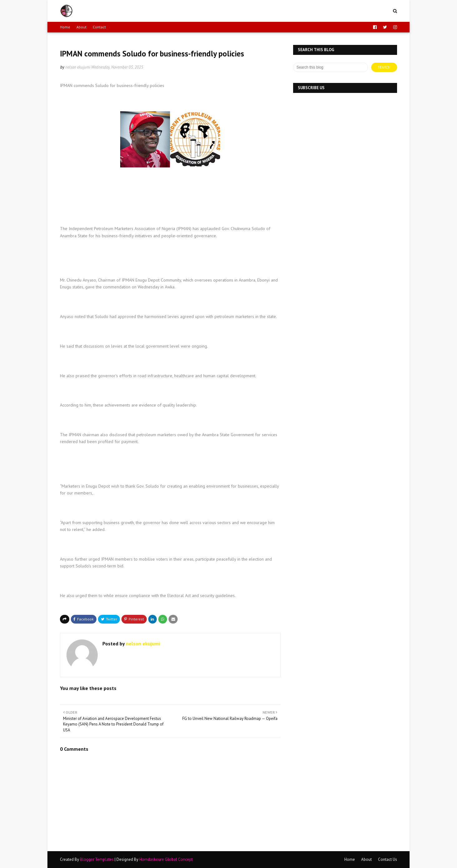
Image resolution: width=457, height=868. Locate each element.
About (81, 27)
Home (65, 27)
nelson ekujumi (78, 67)
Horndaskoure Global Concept (166, 859)
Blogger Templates (97, 859)
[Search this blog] (331, 67)
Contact (99, 27)
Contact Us (388, 859)
